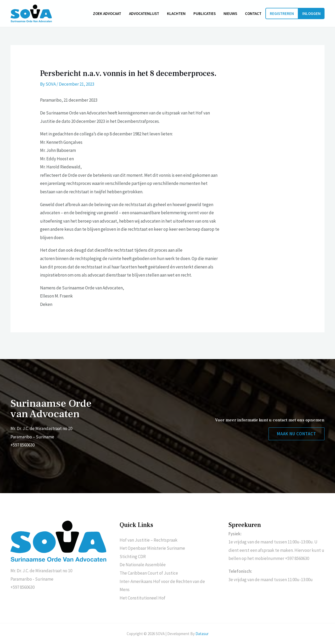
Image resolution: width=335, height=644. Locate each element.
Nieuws (230, 13)
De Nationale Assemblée (143, 565)
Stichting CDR (133, 557)
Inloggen (311, 13)
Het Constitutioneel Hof (143, 598)
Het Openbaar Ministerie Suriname (152, 548)
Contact (253, 13)
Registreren (282, 13)
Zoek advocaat (107, 13)
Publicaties (205, 13)
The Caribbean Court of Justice (149, 573)
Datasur (202, 634)
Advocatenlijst (144, 13)
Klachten (176, 13)
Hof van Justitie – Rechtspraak (149, 540)
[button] (297, 434)
